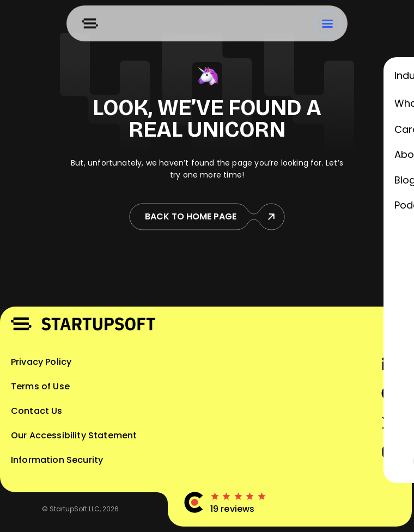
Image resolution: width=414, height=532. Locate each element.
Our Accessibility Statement (74, 435)
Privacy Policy (41, 362)
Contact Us (37, 411)
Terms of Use (40, 386)
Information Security (57, 460)
